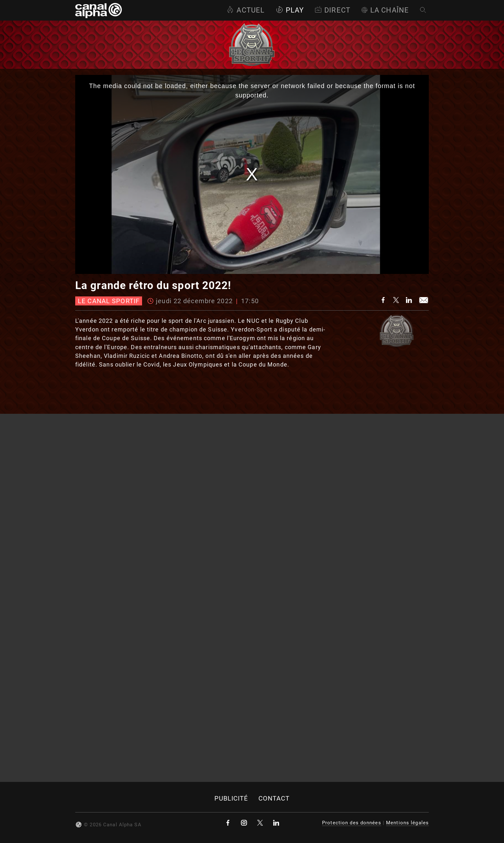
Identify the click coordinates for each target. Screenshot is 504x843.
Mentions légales (407, 823)
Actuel (246, 10)
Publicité (231, 798)
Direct (333, 10)
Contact (274, 798)
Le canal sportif (109, 301)
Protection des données (352, 823)
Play (290, 10)
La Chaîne (385, 10)
